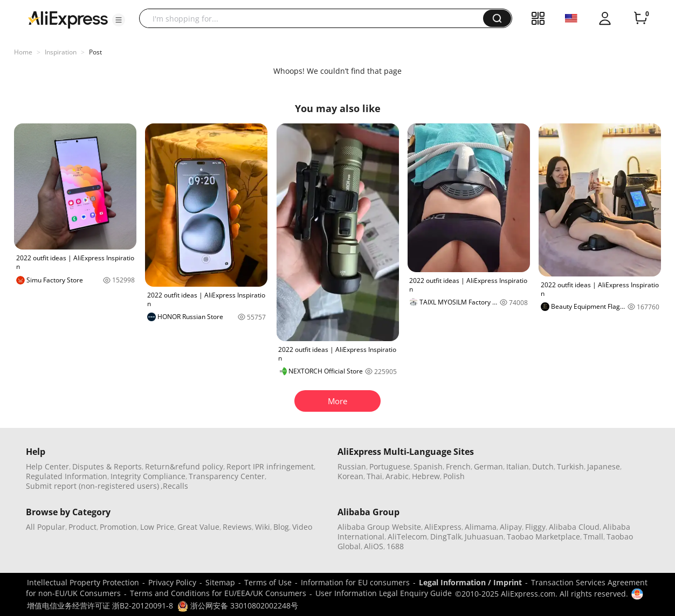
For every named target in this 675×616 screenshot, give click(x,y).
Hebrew (426, 476)
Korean (350, 476)
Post (95, 52)
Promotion (118, 527)
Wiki (263, 527)
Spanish (428, 466)
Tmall (593, 537)
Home (23, 52)
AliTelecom (407, 537)
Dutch (543, 466)
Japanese (604, 466)
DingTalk (446, 537)
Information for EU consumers (355, 582)
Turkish (570, 466)
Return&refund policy (184, 466)
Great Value (198, 527)
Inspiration (61, 52)
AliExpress (443, 527)
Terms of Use (268, 582)
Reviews (237, 527)
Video (302, 527)
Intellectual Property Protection (83, 582)
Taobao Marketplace (543, 537)
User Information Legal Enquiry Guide (384, 593)
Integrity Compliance (148, 476)
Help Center (47, 466)
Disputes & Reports (107, 466)
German (488, 466)
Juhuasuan (484, 537)
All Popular (46, 527)
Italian (518, 466)
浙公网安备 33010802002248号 (238, 605)
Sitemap (220, 582)
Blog (281, 527)
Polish (454, 476)
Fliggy (535, 527)
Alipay (511, 527)
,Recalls (174, 486)
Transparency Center (227, 476)
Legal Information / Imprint (470, 582)
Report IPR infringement (270, 466)
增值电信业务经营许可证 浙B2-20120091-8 (100, 605)
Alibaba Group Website (379, 527)
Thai (374, 476)
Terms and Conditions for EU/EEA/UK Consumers (218, 593)
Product (82, 527)
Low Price (157, 527)
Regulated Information (67, 476)
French (458, 466)
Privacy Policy (172, 582)
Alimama (481, 527)
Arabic (397, 476)
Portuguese (390, 466)
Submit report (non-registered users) (92, 486)
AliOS (374, 546)
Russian (352, 466)
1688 (395, 546)
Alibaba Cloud (574, 527)
